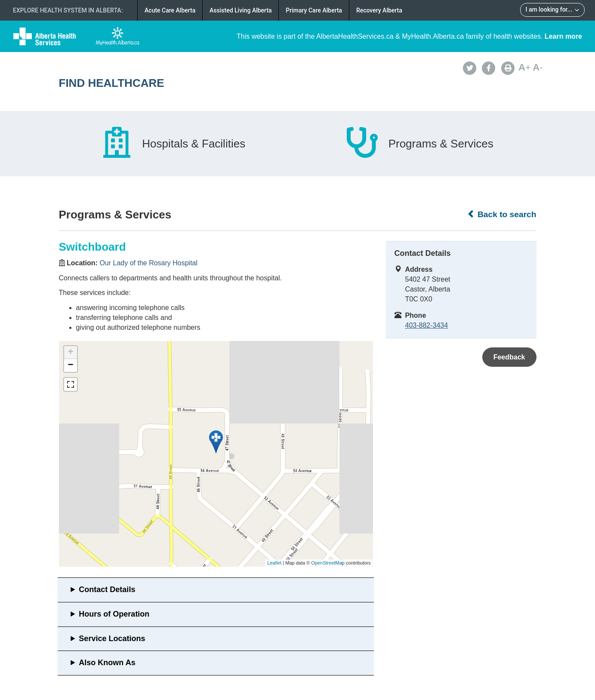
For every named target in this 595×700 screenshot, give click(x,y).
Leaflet (274, 563)
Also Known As (107, 663)
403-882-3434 (427, 325)
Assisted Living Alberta (241, 10)
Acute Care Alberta (170, 10)
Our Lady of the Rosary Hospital (148, 263)
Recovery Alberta (379, 10)
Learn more (563, 36)
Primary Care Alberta (314, 10)
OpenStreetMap (328, 563)
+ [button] (70, 353)
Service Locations (112, 639)
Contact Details (107, 589)
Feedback (509, 357)
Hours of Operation (114, 614)
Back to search (502, 214)
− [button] (70, 365)
